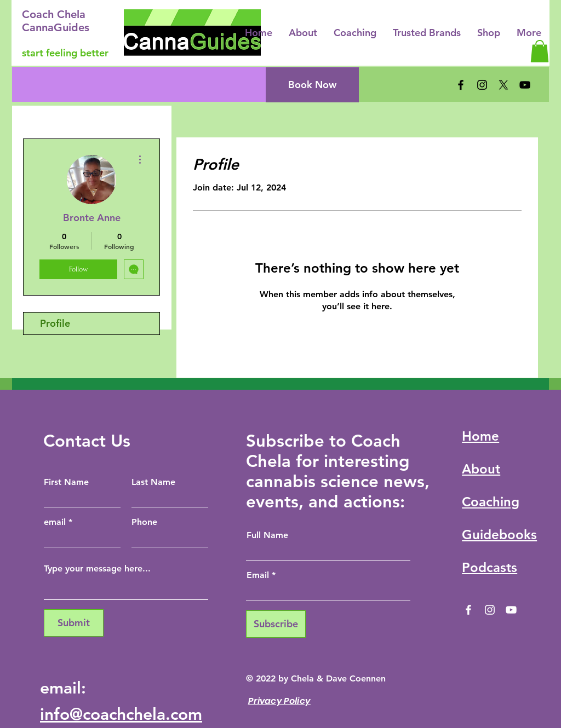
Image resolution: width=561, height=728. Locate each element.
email (55, 522)
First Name (66, 482)
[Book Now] (312, 85)
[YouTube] (525, 85)
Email (258, 575)
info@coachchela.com (121, 714)
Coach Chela (54, 14)
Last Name (153, 482)
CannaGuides (56, 27)
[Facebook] (461, 85)
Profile (55, 323)
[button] (540, 51)
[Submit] (74, 623)
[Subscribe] (276, 624)
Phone (144, 522)
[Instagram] (482, 85)
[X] (503, 85)
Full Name (267, 535)
